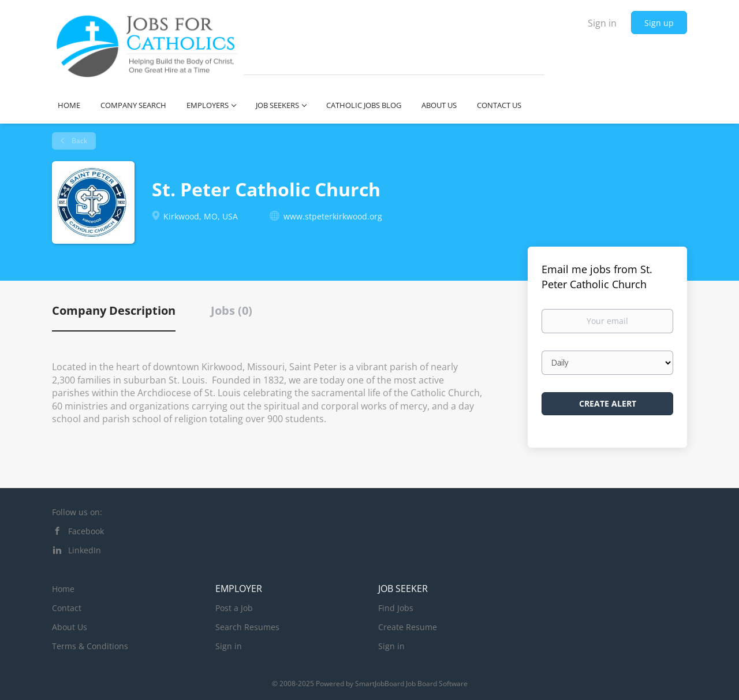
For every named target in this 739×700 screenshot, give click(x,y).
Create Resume (408, 627)
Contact (67, 608)
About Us (70, 627)
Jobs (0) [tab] (232, 310)
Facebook (86, 531)
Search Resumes (247, 627)
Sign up (659, 23)
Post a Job (234, 608)
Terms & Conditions (90, 646)
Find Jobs (396, 608)
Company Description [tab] (114, 310)
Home (63, 589)
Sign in (602, 23)
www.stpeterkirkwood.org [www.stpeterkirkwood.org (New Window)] (333, 216)
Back (79, 141)
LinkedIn (85, 550)
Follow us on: (77, 512)
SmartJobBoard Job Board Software (411, 684)
